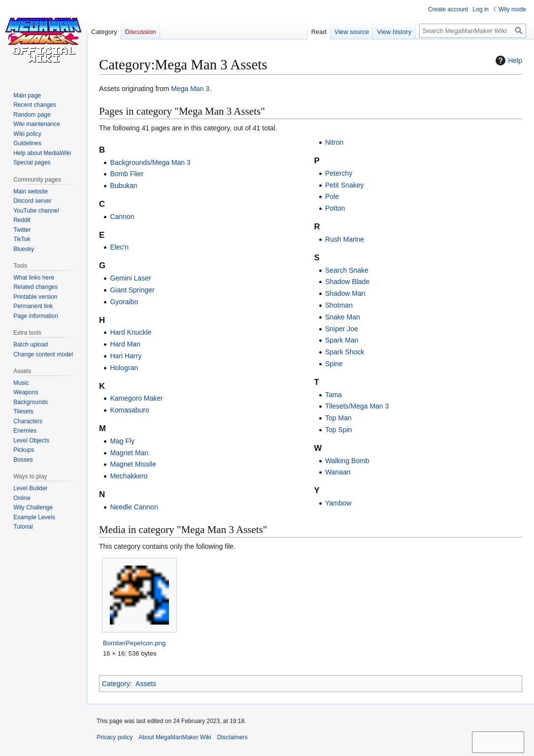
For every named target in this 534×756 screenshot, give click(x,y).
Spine (334, 364)
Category (116, 684)
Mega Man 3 (190, 89)
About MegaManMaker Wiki (175, 737)
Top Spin (338, 430)
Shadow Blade (347, 282)
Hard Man (125, 344)
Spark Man (342, 340)
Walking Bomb (347, 461)
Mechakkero (129, 476)
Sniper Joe (342, 329)
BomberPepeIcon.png (134, 643)
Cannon (122, 217)
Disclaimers (233, 737)
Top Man (338, 418)
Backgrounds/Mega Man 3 (150, 162)
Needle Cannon (134, 507)
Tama (334, 395)
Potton (335, 208)
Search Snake (347, 270)
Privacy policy (115, 737)
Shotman (339, 305)
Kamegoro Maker (136, 398)
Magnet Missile (133, 464)
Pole (332, 196)
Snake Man (343, 317)
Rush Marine (345, 239)
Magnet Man (129, 453)
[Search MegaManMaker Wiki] (473, 31)
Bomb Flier (127, 174)
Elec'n (119, 247)
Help (508, 61)
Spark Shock (345, 352)
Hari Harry (126, 356)
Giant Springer (132, 290)
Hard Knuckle (131, 332)
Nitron (334, 142)
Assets (146, 684)
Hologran (124, 368)
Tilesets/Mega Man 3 (357, 406)
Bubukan (123, 186)
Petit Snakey (345, 185)
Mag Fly (122, 441)
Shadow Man (345, 293)
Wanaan (338, 472)
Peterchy (339, 173)
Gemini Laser (130, 278)
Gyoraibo (124, 302)
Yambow (338, 503)
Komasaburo (129, 410)
